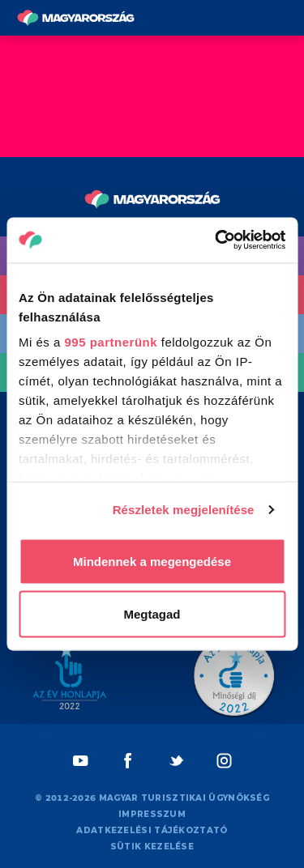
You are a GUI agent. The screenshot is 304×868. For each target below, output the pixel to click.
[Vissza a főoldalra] (76, 18)
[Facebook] (128, 761)
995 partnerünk (111, 342)
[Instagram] (224, 761)
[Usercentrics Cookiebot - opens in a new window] (216, 240)
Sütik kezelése (152, 847)
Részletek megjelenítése (184, 510)
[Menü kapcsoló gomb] (287, 18)
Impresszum (152, 814)
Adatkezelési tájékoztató (152, 830)
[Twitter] (176, 761)
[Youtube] (81, 761)
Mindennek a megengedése (152, 561)
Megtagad (152, 614)
